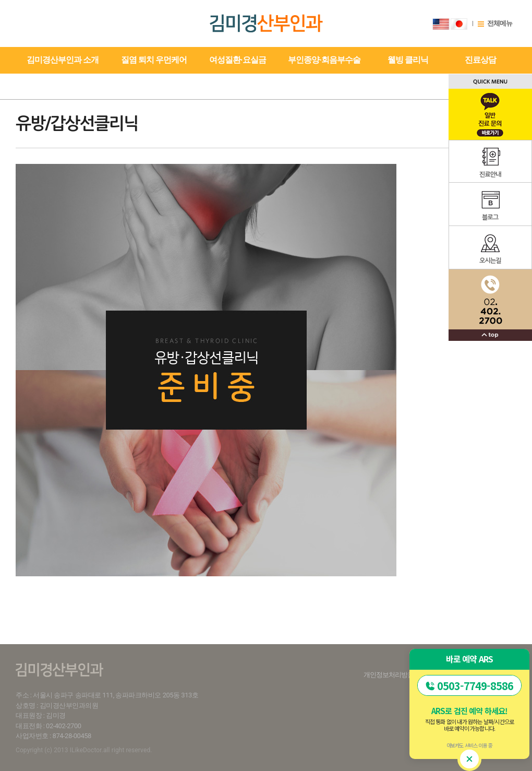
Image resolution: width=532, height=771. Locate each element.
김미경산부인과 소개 (63, 60)
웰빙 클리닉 (408, 60)
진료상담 (480, 60)
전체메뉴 (500, 23)
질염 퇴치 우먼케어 (154, 60)
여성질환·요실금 (238, 60)
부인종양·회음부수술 (324, 60)
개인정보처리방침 (389, 675)
